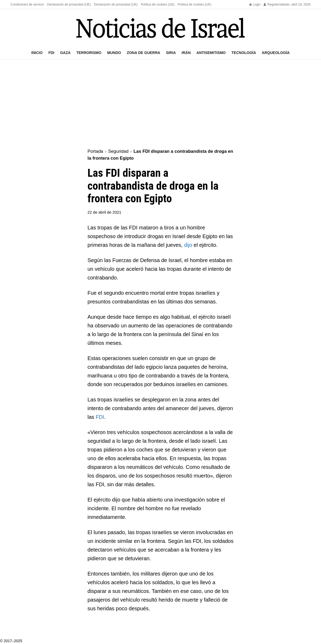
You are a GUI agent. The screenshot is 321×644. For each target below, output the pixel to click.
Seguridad (118, 151)
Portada (96, 151)
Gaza (65, 53)
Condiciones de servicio (27, 4)
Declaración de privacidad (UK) (116, 4)
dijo (189, 245)
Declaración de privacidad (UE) (69, 4)
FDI (51, 53)
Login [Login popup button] (255, 4)
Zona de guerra (144, 53)
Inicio (37, 53)
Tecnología (244, 53)
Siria (171, 53)
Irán (186, 53)
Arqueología (276, 53)
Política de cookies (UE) (158, 4)
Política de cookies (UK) (194, 4)
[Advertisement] (160, 104)
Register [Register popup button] (271, 4)
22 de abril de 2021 (104, 212)
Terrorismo (89, 53)
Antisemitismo (211, 53)
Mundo (114, 53)
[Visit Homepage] (160, 28)
